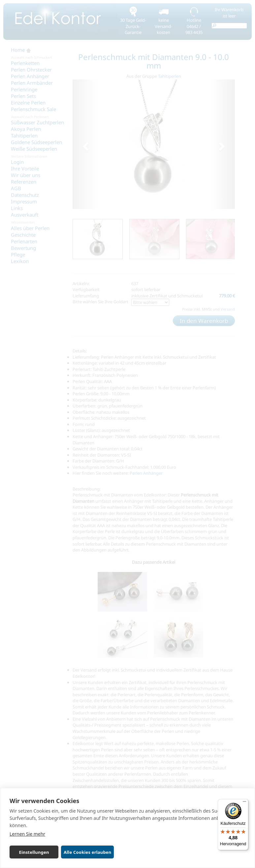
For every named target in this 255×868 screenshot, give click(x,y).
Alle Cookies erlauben (86, 852)
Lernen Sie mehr (27, 834)
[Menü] (244, 803)
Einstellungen (33, 852)
